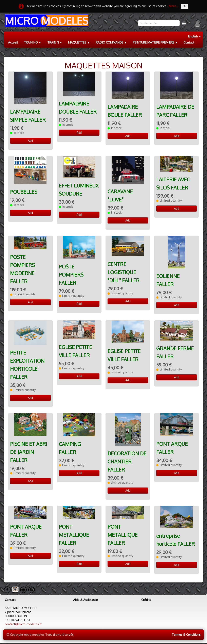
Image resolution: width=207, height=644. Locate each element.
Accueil (13, 42)
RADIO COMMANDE (111, 42)
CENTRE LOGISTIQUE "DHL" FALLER (124, 272)
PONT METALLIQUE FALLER (74, 535)
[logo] (46, 23)
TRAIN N (55, 42)
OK (185, 6)
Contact (189, 42)
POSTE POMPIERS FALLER (71, 275)
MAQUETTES (79, 42)
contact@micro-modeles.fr (23, 624)
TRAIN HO (33, 42)
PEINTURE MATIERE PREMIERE (155, 42)
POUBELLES (24, 192)
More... (174, 6)
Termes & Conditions (186, 635)
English (195, 36)
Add (30, 141)
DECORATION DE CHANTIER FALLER (127, 461)
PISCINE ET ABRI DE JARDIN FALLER (29, 452)
